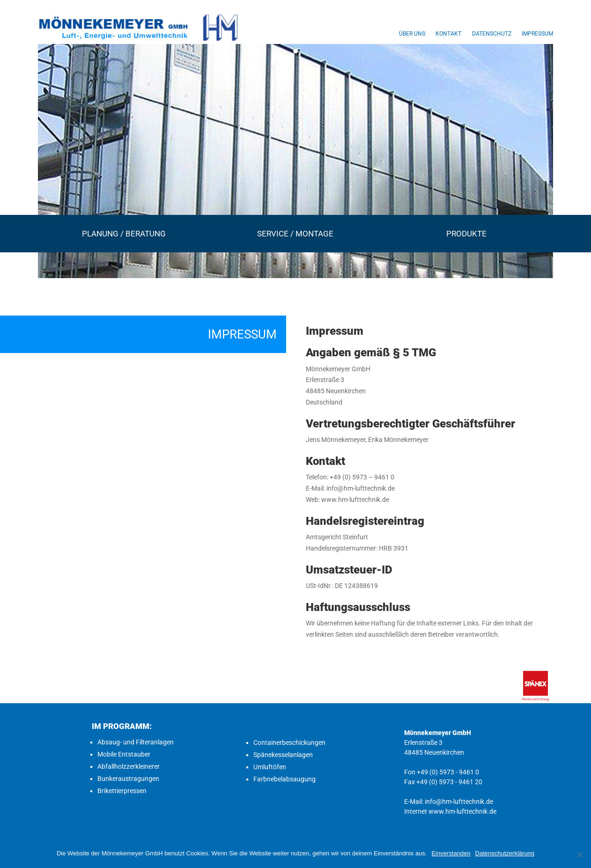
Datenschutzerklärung (505, 853)
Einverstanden (451, 853)
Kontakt (448, 34)
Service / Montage (295, 234)
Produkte (466, 234)
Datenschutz (492, 34)
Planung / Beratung (124, 234)
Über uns (412, 34)
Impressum (537, 34)
